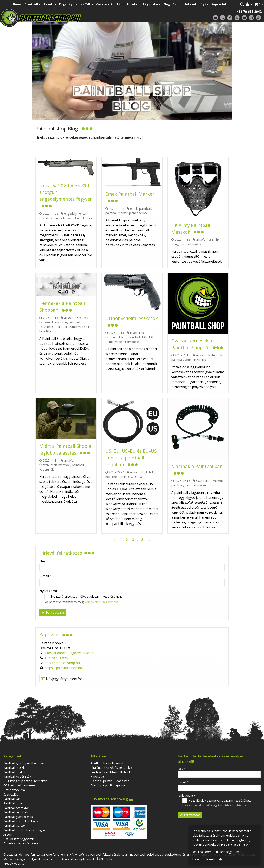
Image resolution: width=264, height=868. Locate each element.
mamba (218, 481)
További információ (205, 859)
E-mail (45, 576)
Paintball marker (14, 772)
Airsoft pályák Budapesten (109, 785)
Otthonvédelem (14, 790)
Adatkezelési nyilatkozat (107, 763)
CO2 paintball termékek (19, 785)
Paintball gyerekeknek (18, 817)
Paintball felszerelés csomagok (24, 830)
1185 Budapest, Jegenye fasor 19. (70, 653)
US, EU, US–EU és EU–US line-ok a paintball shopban (131, 458)
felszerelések (48, 465)
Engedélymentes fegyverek (22, 843)
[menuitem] (17, 4)
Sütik (109, 859)
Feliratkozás (53, 612)
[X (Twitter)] (237, 18)
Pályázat (34, 859)
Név (44, 561)
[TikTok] (259, 18)
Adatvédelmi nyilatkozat (102, 602)
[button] (259, 4)
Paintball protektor (16, 808)
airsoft (201, 355)
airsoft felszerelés (76, 318)
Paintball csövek (14, 826)
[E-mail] (215, 18)
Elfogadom (202, 852)
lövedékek (137, 333)
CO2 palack (204, 481)
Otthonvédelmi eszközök (132, 318)
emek (134, 209)
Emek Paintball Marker (130, 194)
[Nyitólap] (70, 18)
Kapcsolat (97, 776)
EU (143, 472)
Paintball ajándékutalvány (21, 821)
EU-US (150, 472)
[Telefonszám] (223, 18)
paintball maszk (190, 244)
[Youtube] (244, 18)
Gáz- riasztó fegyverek (18, 839)
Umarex (87, 218)
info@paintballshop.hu (62, 663)
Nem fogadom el (229, 852)
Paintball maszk (14, 768)
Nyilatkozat (50, 591)
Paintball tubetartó (16, 812)
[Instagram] (251, 18)
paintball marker (116, 213)
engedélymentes (75, 214)
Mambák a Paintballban (197, 466)
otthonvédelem (116, 337)
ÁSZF (100, 859)
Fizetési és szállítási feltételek (111, 772)
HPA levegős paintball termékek (25, 781)
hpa (108, 477)
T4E (77, 218)
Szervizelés (11, 794)
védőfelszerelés (195, 360)
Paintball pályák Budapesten (110, 781)
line (114, 477)
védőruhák (47, 470)
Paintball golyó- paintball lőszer (25, 763)
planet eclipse (138, 213)
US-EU (138, 477)
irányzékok (47, 322)
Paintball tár (12, 799)
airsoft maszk (205, 240)
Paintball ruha (13, 803)
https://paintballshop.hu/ (64, 668)
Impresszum (51, 859)
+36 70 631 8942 (249, 12)
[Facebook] (230, 18)
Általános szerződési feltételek (111, 768)
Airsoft (8, 834)
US (130, 477)
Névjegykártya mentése (62, 679)
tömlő (123, 477)
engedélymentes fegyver (56, 218)
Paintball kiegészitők (17, 776)
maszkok (61, 322)
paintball (145, 209)
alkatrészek (214, 355)
